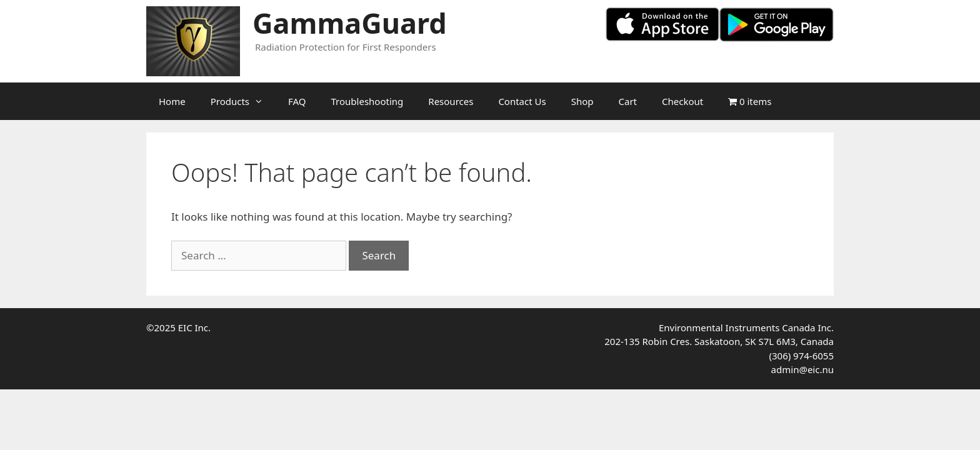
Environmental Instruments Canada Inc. (746, 327)
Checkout (682, 101)
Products (243, 101)
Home (172, 101)
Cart (628, 101)
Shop (582, 101)
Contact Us (522, 101)
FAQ (297, 101)
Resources (451, 101)
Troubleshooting (367, 101)
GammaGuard (350, 23)
